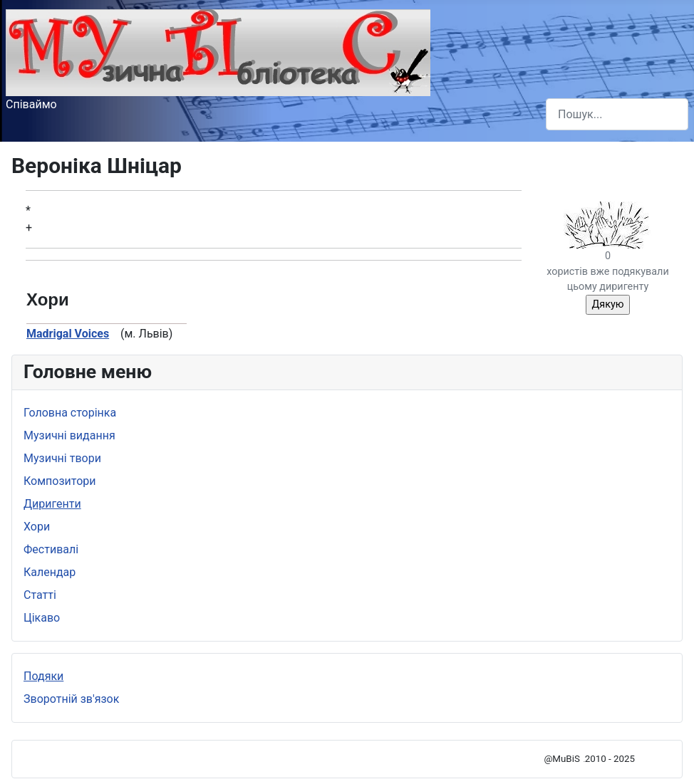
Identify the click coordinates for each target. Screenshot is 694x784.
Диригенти (52, 504)
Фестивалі (51, 549)
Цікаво (42, 618)
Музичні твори (62, 458)
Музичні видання (69, 435)
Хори (37, 527)
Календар (50, 572)
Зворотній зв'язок (71, 699)
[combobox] (617, 114)
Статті (40, 595)
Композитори (60, 481)
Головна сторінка (70, 413)
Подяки (43, 676)
